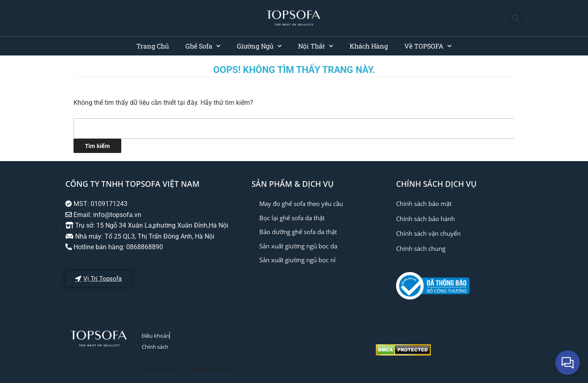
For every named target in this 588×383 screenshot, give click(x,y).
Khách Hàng (369, 46)
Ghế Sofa (203, 46)
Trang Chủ (153, 46)
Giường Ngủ (259, 46)
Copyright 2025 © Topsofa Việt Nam (187, 369)
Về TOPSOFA (428, 46)
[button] (516, 18)
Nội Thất (316, 46)
